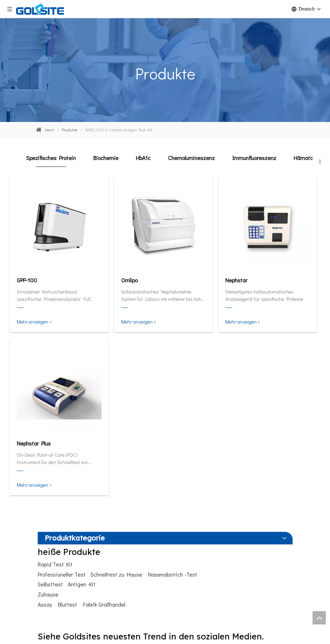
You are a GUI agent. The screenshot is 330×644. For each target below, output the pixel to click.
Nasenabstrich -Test (173, 574)
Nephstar (236, 280)
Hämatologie (309, 158)
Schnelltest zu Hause (116, 574)
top (319, 618)
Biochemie (106, 158)
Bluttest (68, 604)
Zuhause (48, 594)
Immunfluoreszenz (254, 158)
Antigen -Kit (82, 584)
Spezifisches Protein (51, 158)
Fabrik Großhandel (104, 604)
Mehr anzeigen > (34, 322)
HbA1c (143, 158)
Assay (45, 604)
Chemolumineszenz (191, 158)
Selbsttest (50, 584)
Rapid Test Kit (55, 564)
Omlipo (129, 280)
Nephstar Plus (34, 443)
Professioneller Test (62, 574)
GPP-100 (27, 280)
